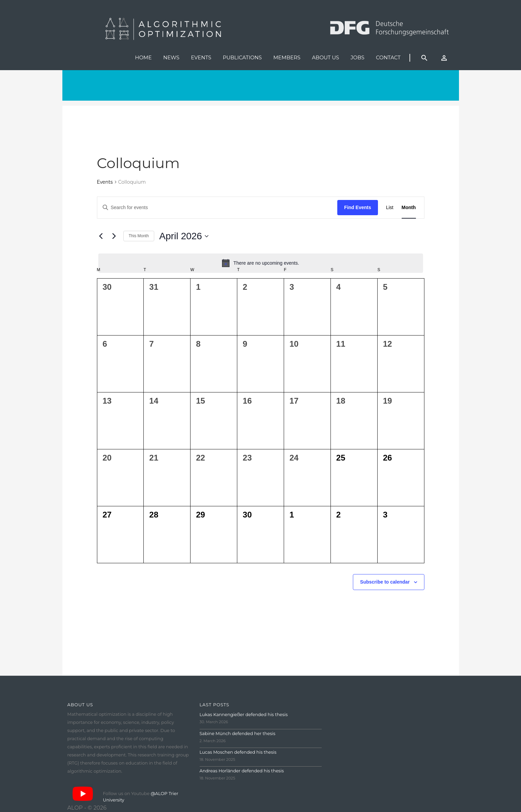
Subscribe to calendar (385, 582)
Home (143, 57)
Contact (388, 57)
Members (287, 57)
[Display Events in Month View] (409, 208)
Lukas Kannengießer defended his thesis (244, 715)
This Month (139, 236)
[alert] (261, 263)
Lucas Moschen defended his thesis (238, 752)
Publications (242, 57)
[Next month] (114, 236)
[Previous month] (101, 236)
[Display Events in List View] (390, 208)
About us (325, 57)
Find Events (357, 207)
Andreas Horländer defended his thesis (242, 771)
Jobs (357, 57)
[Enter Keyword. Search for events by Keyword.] (217, 208)
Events (201, 57)
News (171, 57)
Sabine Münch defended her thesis (238, 734)
